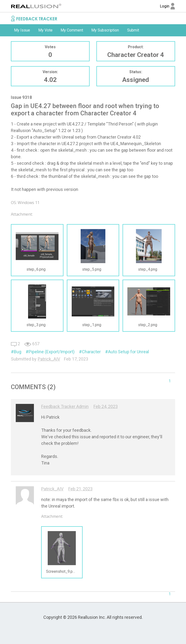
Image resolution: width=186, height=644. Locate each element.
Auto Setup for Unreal (128, 352)
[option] (22, 30)
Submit (133, 30)
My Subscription (105, 30)
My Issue (22, 30)
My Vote (45, 30)
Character (91, 352)
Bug (18, 352)
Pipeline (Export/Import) (52, 352)
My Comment (72, 30)
